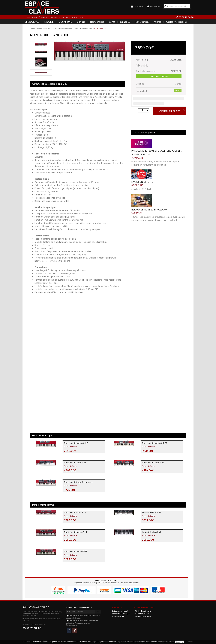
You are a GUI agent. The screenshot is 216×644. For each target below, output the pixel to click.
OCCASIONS (65, 22)
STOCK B (49, 22)
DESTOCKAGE (32, 22)
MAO (112, 22)
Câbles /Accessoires (176, 22)
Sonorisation (142, 22)
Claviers (81, 22)
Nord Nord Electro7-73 (76, 552)
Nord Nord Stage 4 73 (153, 463)
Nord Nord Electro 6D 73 (154, 443)
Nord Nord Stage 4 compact (78, 482)
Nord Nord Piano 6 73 (75, 513)
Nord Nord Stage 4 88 (75, 463)
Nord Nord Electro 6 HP (76, 443)
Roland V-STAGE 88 (152, 513)
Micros (157, 22)
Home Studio (97, 22)
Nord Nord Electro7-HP (76, 532)
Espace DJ (125, 22)
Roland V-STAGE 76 (152, 532)
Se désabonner (71, 625)
